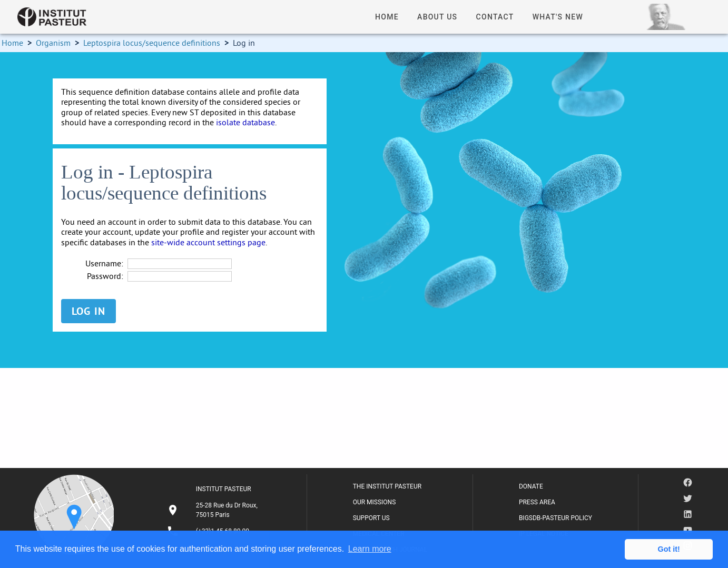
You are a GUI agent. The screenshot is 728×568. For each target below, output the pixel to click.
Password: (105, 276)
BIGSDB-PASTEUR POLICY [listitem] (555, 518)
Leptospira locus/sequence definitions (152, 43)
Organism (53, 43)
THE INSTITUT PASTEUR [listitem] (387, 486)
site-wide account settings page (208, 242)
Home (12, 43)
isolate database (245, 122)
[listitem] (214, 510)
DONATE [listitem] (531, 486)
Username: (104, 263)
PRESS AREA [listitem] (537, 502)
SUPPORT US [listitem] (371, 518)
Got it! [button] (669, 549)
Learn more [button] (370, 549)
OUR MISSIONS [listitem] (375, 502)
